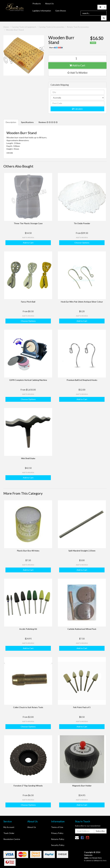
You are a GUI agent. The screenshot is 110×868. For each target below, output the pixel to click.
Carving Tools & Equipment (24, 27)
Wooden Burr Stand (15, 30)
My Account (9, 827)
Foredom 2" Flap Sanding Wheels (28, 786)
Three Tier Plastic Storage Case (28, 223)
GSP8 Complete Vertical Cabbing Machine (28, 380)
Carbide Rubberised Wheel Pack (82, 629)
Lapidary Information (42, 11)
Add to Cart (77, 65)
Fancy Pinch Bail (28, 302)
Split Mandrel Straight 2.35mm (82, 551)
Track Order (9, 833)
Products (37, 3)
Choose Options (82, 243)
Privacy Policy (57, 833)
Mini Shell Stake (28, 458)
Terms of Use (57, 827)
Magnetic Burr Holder (82, 786)
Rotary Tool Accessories (78, 27)
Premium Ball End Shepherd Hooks (82, 380)
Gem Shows (61, 11)
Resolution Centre (12, 839)
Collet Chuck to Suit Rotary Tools (28, 707)
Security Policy (58, 845)
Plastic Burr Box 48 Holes (28, 551)
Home (6, 27)
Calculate (77, 109)
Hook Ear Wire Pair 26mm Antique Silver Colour (82, 302)
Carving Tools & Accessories (51, 27)
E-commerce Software (92, 861)
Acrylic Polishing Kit (28, 629)
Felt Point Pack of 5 (82, 707)
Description (11, 122)
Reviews (48, 122)
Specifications (27, 122)
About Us (49, 3)
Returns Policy (58, 839)
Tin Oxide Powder (82, 223)
